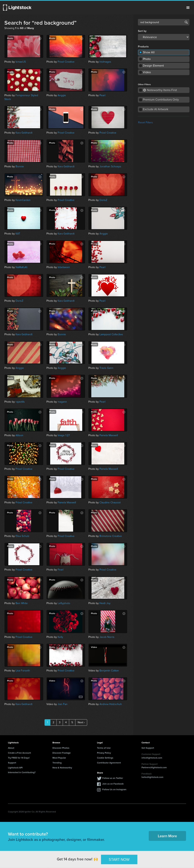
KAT (18, 234)
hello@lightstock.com (152, 777)
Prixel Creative (66, 62)
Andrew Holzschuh (111, 704)
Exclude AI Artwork (156, 109)
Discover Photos (61, 748)
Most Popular (59, 758)
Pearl (102, 95)
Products (143, 47)
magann (62, 402)
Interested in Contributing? (22, 772)
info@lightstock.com (152, 758)
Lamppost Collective (111, 334)
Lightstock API (15, 768)
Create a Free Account (19, 753)
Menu (188, 8)
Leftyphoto (64, 603)
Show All (149, 52)
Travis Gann (106, 368)
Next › (81, 722)
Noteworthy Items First (160, 90)
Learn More (167, 836)
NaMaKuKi (21, 267)
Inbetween (64, 267)
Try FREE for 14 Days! (19, 758)
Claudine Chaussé (110, 502)
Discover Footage (62, 753)
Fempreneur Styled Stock (21, 97)
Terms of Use (104, 748)
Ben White (22, 603)
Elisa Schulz (22, 536)
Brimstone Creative (111, 536)
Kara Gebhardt (24, 133)
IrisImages (105, 62)
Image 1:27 (64, 435)
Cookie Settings (105, 758)
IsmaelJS (21, 62)
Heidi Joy (105, 603)
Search (186, 22)
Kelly (60, 637)
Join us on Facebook (113, 784)
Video (147, 72)
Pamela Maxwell (109, 435)
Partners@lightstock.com (154, 767)
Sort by (142, 31)
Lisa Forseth (23, 671)
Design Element (153, 66)
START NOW (119, 859)
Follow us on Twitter (113, 778)
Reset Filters (145, 122)
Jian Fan (63, 704)
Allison (19, 435)
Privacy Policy (104, 753)
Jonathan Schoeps (110, 166)
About (11, 748)
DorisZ (103, 200)
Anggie (62, 95)
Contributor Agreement (109, 763)
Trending (57, 763)
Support (12, 763)
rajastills (20, 402)
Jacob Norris (107, 637)
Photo (147, 59)
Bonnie (20, 166)
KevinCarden (23, 200)
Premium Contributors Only (161, 100)
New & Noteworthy (62, 768)
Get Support (148, 748)
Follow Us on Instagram (114, 789)
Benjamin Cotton (109, 671)
